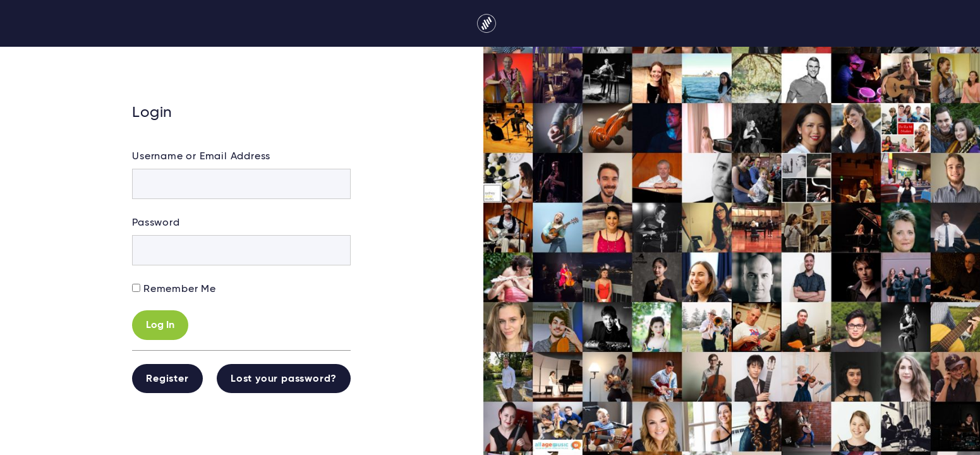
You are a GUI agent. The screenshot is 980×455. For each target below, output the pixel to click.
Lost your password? (284, 379)
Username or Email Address (201, 157)
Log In (160, 325)
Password (156, 223)
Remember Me (180, 289)
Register (167, 379)
